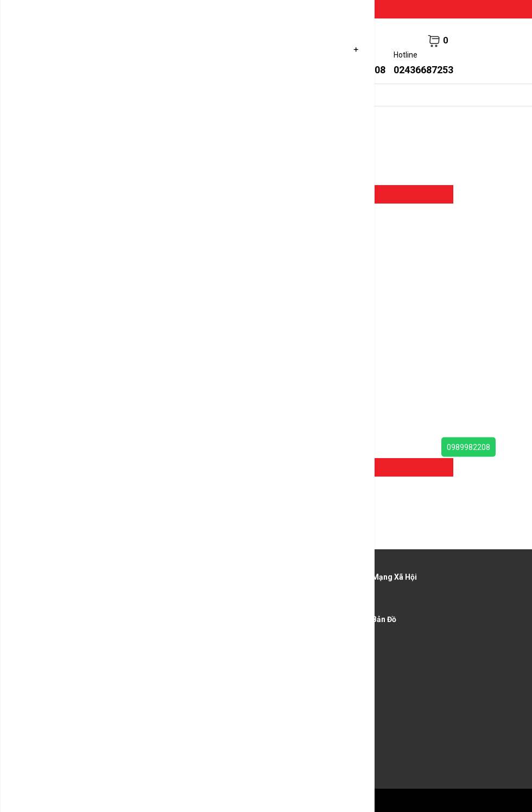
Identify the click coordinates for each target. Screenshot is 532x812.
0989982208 (468, 447)
